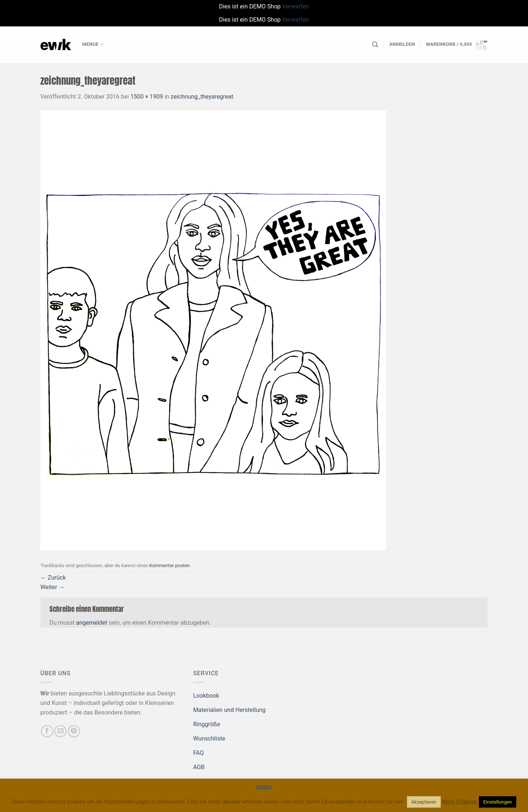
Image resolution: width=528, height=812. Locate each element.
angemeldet (92, 623)
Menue (93, 45)
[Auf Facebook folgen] (47, 731)
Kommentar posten (169, 565)
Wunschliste (209, 738)
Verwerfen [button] (295, 6)
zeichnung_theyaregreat (202, 97)
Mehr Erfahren (460, 802)
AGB (199, 767)
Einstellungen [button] (498, 802)
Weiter (52, 587)
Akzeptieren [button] (424, 802)
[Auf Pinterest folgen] (74, 731)
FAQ (199, 753)
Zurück (53, 578)
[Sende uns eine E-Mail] (60, 731)
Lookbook (206, 696)
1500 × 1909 (146, 97)
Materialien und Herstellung (230, 710)
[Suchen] (375, 45)
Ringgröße (207, 724)
